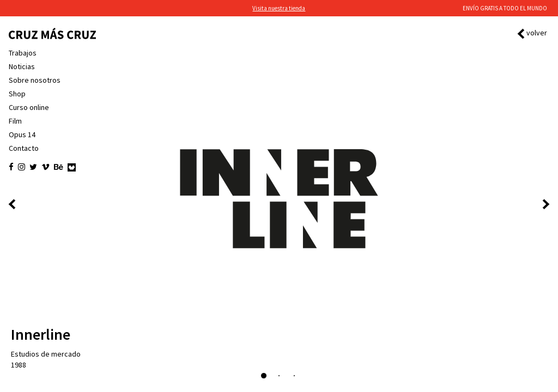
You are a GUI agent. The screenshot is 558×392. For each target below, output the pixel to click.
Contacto (24, 148)
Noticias (22, 66)
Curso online (29, 107)
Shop (17, 94)
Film (15, 121)
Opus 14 (22, 134)
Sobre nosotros (35, 80)
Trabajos (23, 53)
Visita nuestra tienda (279, 8)
